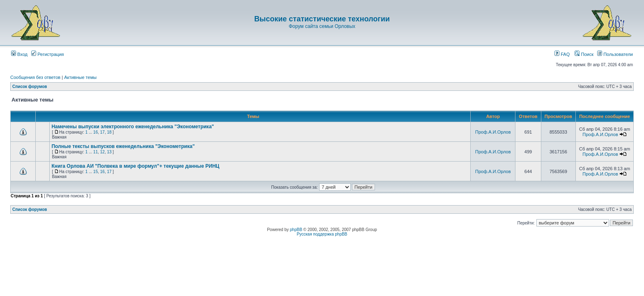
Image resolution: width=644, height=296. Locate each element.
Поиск (584, 54)
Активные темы (80, 77)
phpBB (296, 230)
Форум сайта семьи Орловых (322, 26)
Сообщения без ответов (35, 77)
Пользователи (615, 54)
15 (95, 172)
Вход (19, 54)
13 (109, 152)
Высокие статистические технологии (322, 19)
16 (95, 132)
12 (102, 152)
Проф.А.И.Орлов (493, 132)
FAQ (562, 54)
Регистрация (47, 54)
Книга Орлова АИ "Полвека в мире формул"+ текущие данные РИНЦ (135, 166)
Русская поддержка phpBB (322, 234)
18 (109, 132)
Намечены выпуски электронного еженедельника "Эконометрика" (133, 127)
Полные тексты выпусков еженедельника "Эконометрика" (123, 146)
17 (102, 132)
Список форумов (30, 87)
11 (95, 152)
